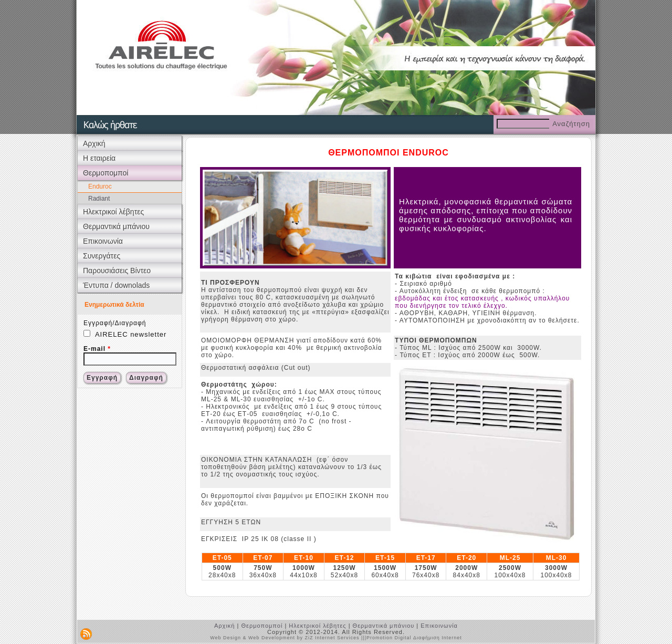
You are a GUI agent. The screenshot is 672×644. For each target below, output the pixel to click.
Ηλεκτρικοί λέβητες (113, 212)
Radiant (99, 199)
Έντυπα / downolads (116, 285)
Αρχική (94, 143)
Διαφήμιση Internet (438, 638)
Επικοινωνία (103, 241)
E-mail (97, 349)
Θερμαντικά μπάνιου (116, 226)
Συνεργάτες (102, 256)
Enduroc (100, 186)
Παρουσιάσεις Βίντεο (117, 271)
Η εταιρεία (99, 158)
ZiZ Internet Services (332, 638)
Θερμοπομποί (106, 173)
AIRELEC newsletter (125, 334)
